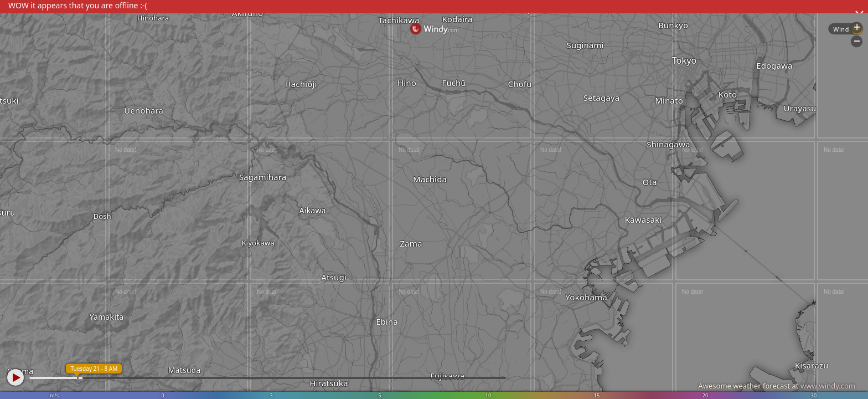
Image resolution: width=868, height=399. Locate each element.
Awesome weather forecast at (777, 386)
